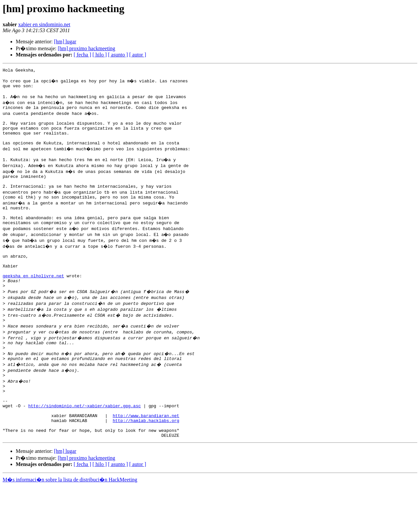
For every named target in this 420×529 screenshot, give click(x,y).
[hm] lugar (65, 42)
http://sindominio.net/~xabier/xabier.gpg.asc (84, 443)
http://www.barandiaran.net (146, 455)
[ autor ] (138, 55)
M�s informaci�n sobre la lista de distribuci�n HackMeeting (70, 523)
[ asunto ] (118, 55)
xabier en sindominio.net (44, 24)
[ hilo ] (100, 55)
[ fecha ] (82, 55)
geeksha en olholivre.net (33, 301)
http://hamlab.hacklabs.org (146, 461)
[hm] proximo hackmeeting (86, 48)
